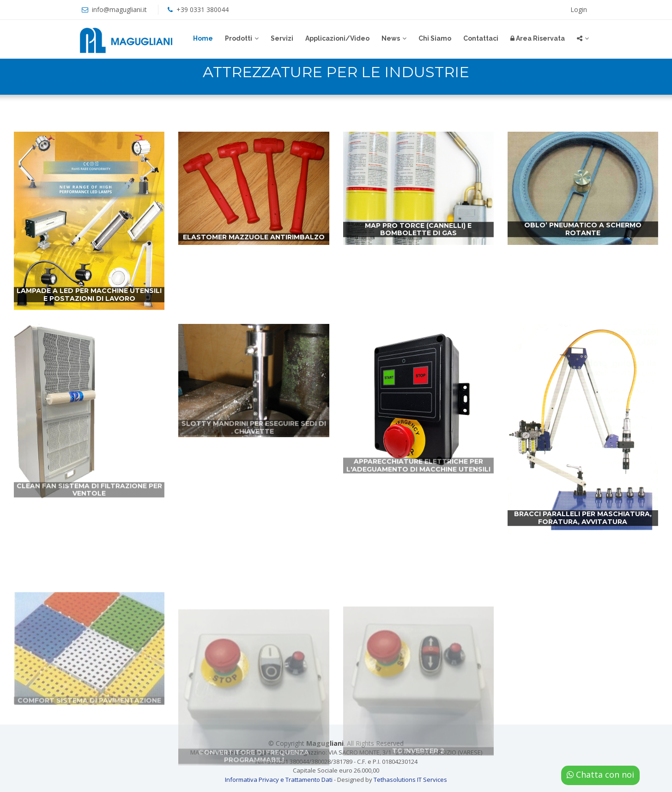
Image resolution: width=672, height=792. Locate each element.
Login (579, 9)
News (391, 38)
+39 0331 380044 (203, 9)
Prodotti (239, 38)
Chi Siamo (435, 38)
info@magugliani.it (119, 9)
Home (203, 38)
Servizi (282, 38)
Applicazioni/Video (337, 38)
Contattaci (481, 38)
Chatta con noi (600, 774)
